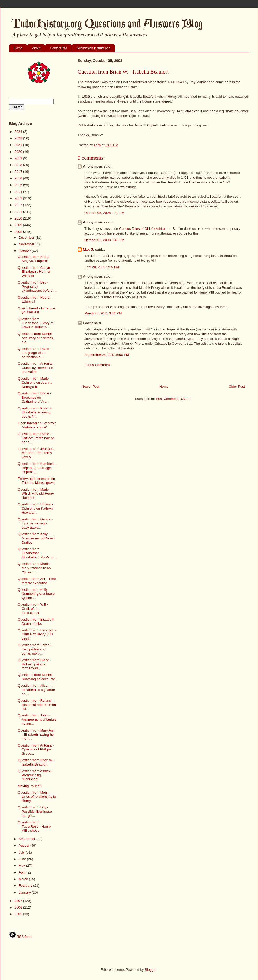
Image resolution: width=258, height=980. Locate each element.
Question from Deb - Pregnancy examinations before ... (37, 286)
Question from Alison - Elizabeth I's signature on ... (36, 690)
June (23, 859)
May (22, 866)
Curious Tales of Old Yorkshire (142, 229)
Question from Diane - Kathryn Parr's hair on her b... (36, 438)
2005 (19, 914)
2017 (19, 172)
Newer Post (90, 386)
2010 (19, 218)
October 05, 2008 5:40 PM (104, 240)
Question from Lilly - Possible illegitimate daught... (35, 811)
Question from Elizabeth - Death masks (37, 621)
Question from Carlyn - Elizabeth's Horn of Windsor (35, 272)
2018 (19, 165)
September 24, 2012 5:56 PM (107, 355)
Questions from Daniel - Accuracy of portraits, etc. (36, 338)
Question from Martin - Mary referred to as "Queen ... (35, 568)
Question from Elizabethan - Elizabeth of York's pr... (37, 553)
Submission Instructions (93, 48)
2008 (19, 232)
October (25, 251)
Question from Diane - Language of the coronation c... (34, 353)
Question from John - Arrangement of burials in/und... (37, 719)
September (28, 839)
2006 (19, 907)
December (27, 238)
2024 (19, 132)
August (24, 845)
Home (18, 48)
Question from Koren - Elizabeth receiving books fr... (34, 412)
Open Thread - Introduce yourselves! (36, 310)
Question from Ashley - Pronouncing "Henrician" (35, 775)
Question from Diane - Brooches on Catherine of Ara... (34, 397)
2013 (19, 198)
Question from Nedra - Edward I (35, 299)
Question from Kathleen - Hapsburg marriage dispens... (37, 468)
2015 (19, 185)
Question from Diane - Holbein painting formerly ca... (34, 664)
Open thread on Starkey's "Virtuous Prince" (37, 425)
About (36, 48)
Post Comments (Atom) (174, 399)
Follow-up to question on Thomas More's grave (36, 481)
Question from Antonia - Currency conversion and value (36, 368)
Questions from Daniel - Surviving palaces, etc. (37, 677)
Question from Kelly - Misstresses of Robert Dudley (36, 538)
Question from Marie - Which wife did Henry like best (36, 494)
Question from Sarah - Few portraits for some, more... (34, 649)
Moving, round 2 (30, 786)
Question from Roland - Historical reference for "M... (37, 705)
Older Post (237, 386)
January (25, 892)
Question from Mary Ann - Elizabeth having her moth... (36, 734)
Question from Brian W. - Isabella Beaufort (36, 762)
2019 (19, 158)
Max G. (89, 249)
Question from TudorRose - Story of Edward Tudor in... (35, 323)
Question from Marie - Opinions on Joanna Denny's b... (35, 383)
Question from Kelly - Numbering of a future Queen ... (36, 594)
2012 (19, 205)
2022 (19, 138)
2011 (19, 212)
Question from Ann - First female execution (37, 581)
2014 (19, 192)
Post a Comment (97, 365)
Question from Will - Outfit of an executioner (33, 608)
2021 (19, 145)
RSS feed (20, 937)
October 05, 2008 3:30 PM (104, 213)
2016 (19, 178)
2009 (19, 225)
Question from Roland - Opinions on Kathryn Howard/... (35, 508)
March (24, 879)
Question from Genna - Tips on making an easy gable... (35, 523)
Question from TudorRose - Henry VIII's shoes (34, 826)
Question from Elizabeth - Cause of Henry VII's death (37, 634)
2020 (19, 152)
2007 (19, 901)
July (22, 852)
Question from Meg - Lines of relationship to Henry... (37, 797)
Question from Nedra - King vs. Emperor (35, 259)
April (23, 872)
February (26, 886)
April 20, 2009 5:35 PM (102, 267)
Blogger (151, 970)
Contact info (58, 48)
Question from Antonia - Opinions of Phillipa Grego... (36, 749)
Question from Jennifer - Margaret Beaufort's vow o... (36, 453)
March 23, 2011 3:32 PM (103, 313)
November (27, 244)
